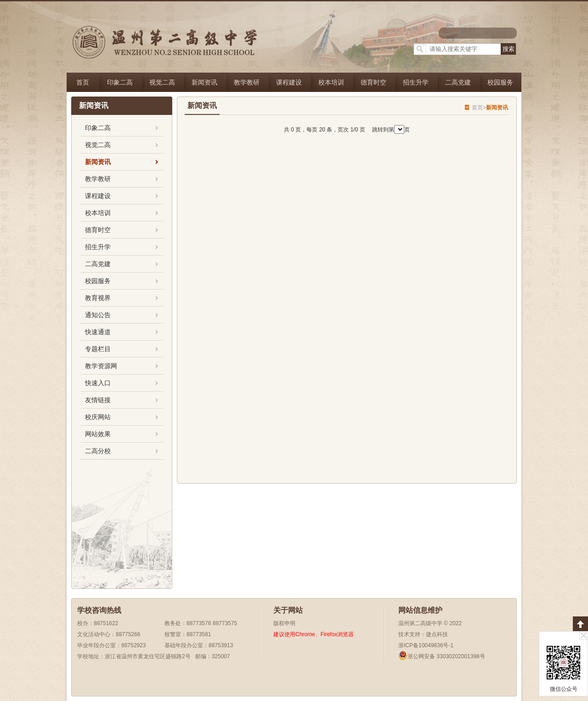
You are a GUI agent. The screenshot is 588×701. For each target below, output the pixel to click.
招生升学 (416, 82)
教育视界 (98, 298)
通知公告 (98, 315)
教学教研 (247, 82)
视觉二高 (162, 82)
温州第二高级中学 (420, 623)
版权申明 (284, 623)
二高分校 (98, 451)
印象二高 (120, 82)
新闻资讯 (204, 82)
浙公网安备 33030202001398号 (442, 656)
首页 (83, 82)
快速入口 (98, 383)
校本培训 (331, 82)
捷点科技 (437, 634)
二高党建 (458, 82)
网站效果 (98, 434)
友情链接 (98, 400)
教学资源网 (101, 366)
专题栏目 (98, 349)
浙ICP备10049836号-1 (426, 645)
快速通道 (98, 332)
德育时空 (373, 82)
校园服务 (500, 82)
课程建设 (289, 82)
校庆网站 (98, 417)
